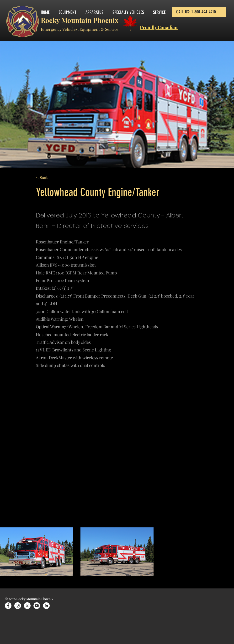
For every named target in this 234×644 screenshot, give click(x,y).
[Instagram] (18, 606)
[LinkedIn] (46, 606)
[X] (27, 606)
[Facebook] (8, 606)
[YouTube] (37, 606)
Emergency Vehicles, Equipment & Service (80, 29)
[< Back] (52, 178)
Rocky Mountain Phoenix (80, 20)
